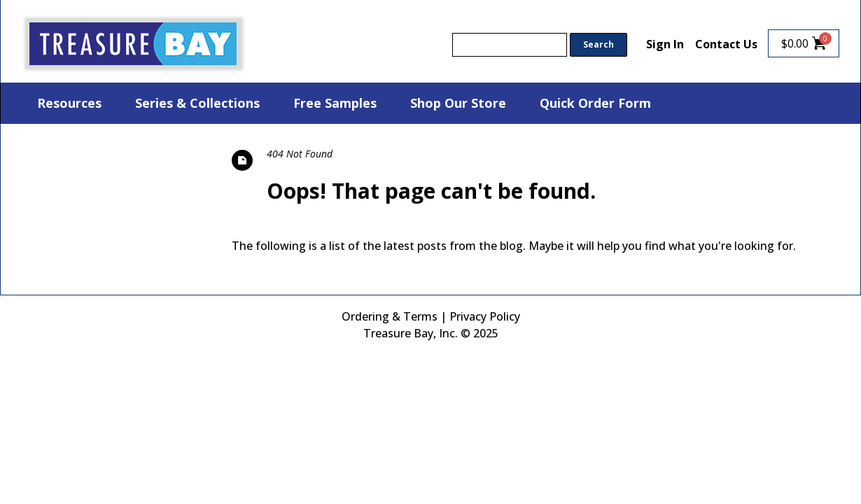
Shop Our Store (458, 103)
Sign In (665, 44)
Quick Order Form (595, 103)
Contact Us (726, 44)
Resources (69, 103)
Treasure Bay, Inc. (411, 333)
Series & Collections (197, 103)
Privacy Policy (485, 316)
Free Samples (335, 103)
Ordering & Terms (390, 316)
